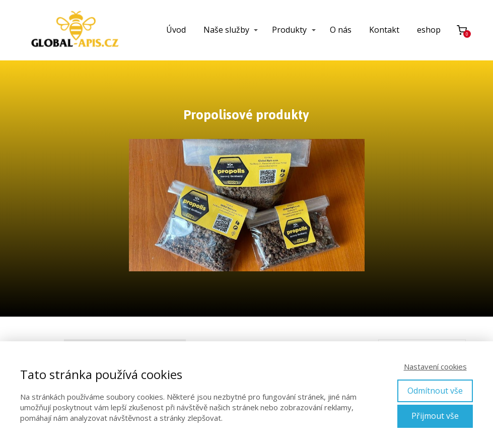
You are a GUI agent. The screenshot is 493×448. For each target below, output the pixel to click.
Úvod (176, 30)
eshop (429, 30)
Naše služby (226, 30)
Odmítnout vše (435, 391)
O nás (341, 30)
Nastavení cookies (435, 366)
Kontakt (384, 30)
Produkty (289, 30)
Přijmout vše (435, 416)
